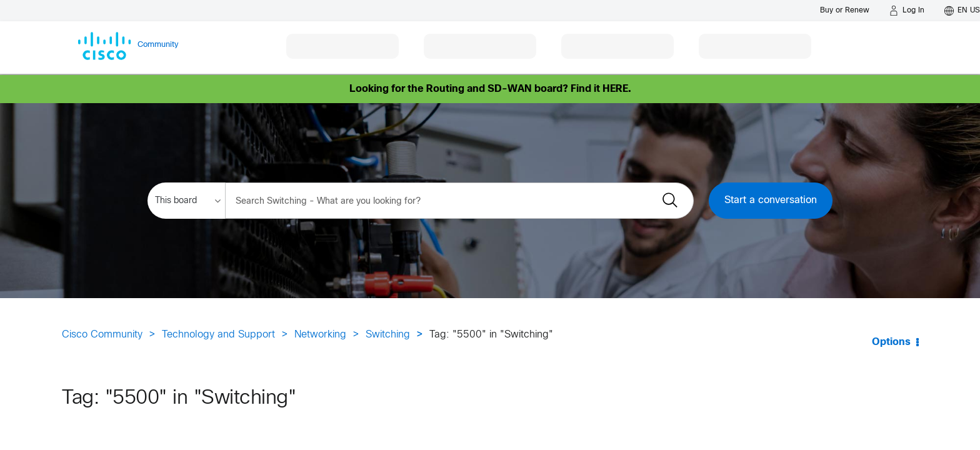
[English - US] (962, 11)
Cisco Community (102, 335)
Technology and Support (218, 335)
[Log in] (907, 11)
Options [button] (891, 342)
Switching (388, 335)
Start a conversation (771, 200)
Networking (320, 335)
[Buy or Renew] (845, 10)
